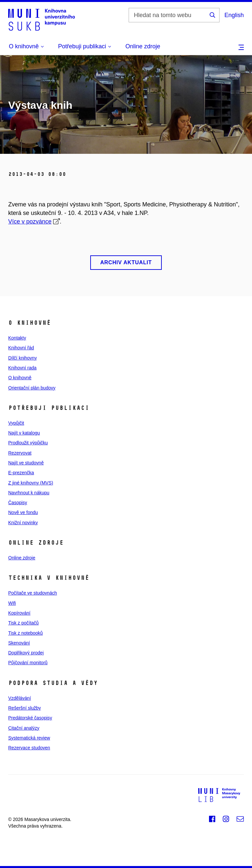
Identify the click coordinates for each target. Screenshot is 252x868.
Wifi (12, 603)
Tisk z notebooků (25, 633)
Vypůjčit (16, 423)
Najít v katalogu (24, 433)
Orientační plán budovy (32, 388)
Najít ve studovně (26, 463)
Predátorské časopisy (30, 718)
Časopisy (18, 503)
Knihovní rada (22, 368)
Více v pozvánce (30, 222)
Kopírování (19, 613)
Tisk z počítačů (23, 623)
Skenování (19, 643)
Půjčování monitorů (28, 663)
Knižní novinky (23, 523)
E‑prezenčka (21, 473)
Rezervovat (20, 453)
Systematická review (29, 738)
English (234, 15)
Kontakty (17, 338)
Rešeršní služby (25, 708)
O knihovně (20, 378)
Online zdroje (143, 46)
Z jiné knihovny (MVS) (31, 483)
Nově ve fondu (23, 512)
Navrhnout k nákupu (29, 493)
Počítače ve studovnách (33, 593)
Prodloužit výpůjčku (28, 443)
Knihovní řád (21, 348)
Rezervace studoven (29, 748)
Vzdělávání (20, 698)
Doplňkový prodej (26, 653)
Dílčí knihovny (22, 358)
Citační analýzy (24, 728)
